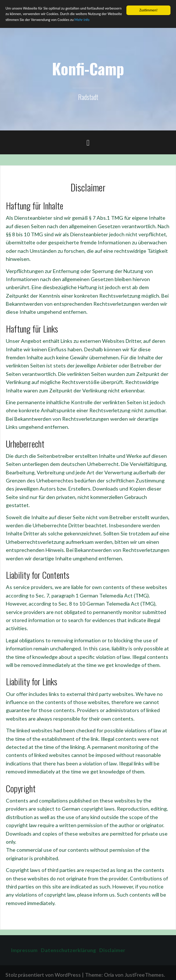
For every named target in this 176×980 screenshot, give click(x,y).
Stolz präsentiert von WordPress (43, 975)
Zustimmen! (148, 10)
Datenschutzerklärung (67, 950)
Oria (109, 975)
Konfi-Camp (88, 68)
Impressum (24, 950)
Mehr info (82, 19)
